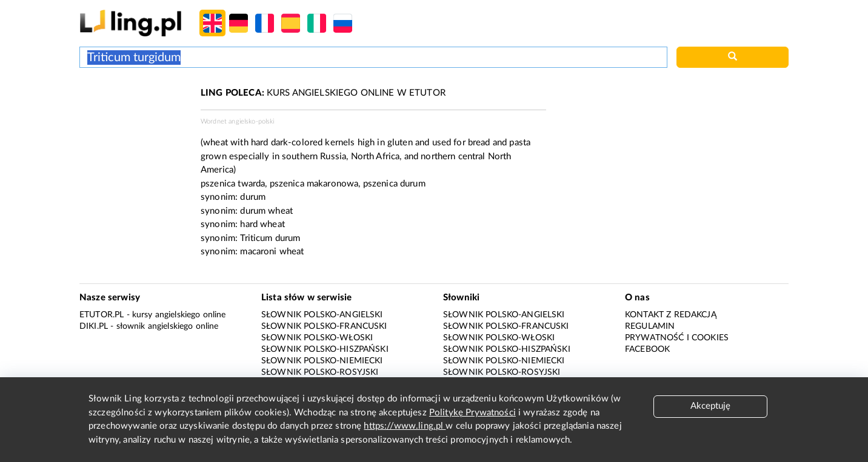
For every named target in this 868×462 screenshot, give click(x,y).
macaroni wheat (272, 252)
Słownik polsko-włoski (317, 338)
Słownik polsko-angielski (322, 315)
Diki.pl (94, 326)
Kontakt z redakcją (671, 315)
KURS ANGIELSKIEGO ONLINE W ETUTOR (323, 93)
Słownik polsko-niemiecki (322, 361)
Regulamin (650, 326)
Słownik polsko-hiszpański (325, 349)
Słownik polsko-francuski (324, 326)
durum (253, 197)
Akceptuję (710, 406)
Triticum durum (270, 238)
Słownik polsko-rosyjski (320, 372)
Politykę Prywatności (472, 413)
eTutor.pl (102, 315)
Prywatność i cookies (677, 338)
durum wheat (266, 211)
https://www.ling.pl (405, 426)
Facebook (647, 349)
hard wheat (262, 224)
